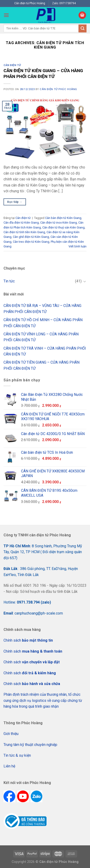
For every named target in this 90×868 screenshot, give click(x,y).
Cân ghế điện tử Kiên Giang (31, 237)
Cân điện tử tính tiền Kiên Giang (24, 232)
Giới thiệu (11, 734)
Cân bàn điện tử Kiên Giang (63, 218)
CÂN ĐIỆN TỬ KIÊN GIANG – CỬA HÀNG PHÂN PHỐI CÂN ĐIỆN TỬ (43, 74)
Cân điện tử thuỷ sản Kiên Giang (63, 227)
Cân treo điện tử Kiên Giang (31, 242)
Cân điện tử (12, 65)
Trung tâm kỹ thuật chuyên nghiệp (30, 745)
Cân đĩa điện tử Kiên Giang (21, 223)
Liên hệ (9, 766)
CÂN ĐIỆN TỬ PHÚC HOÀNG (58, 89)
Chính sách (28, 640)
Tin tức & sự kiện (17, 755)
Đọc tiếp (15, 202)
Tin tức (9, 281)
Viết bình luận (77, 246)
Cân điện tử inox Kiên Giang (59, 223)
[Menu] (6, 15)
